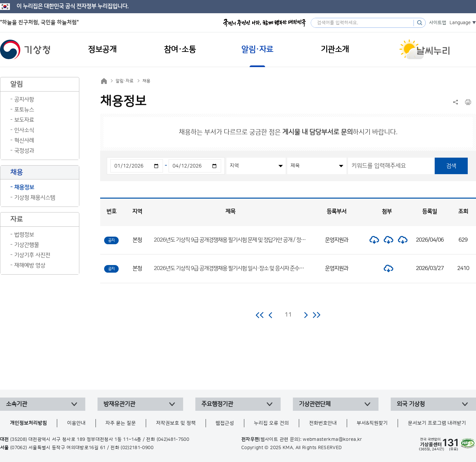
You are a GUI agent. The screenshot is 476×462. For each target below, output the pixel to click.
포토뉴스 (24, 110)
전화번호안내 (323, 423)
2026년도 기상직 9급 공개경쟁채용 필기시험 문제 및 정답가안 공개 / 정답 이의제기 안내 (244, 240)
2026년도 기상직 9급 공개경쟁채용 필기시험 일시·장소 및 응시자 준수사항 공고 (236, 268)
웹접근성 (225, 423)
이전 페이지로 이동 (271, 315)
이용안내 (76, 423)
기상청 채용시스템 (35, 198)
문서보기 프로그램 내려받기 (437, 423)
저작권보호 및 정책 (176, 423)
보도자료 (24, 120)
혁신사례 (24, 140)
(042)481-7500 (173, 440)
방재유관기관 (119, 404)
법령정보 (24, 235)
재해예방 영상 (30, 265)
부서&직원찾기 (372, 423)
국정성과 (24, 151)
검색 (451, 166)
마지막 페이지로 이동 (317, 315)
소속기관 (17, 404)
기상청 (25, 50)
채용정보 (24, 187)
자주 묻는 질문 (121, 423)
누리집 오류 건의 (271, 423)
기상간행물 (27, 245)
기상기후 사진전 (32, 255)
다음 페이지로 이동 (306, 315)
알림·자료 (125, 81)
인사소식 (24, 130)
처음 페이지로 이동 (260, 315)
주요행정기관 (217, 404)
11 (288, 315)
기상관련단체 (315, 404)
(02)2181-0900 (137, 448)
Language (460, 23)
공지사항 (24, 99)
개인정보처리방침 (28, 423)
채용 (146, 81)
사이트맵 (438, 23)
